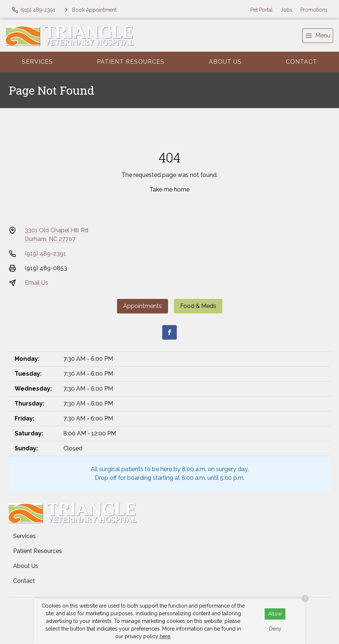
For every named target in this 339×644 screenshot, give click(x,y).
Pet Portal (262, 10)
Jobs (287, 10)
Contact (301, 62)
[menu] (318, 36)
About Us (225, 62)
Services (37, 62)
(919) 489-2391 (45, 254)
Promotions (314, 10)
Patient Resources (131, 62)
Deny (275, 629)
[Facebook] (169, 332)
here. (165, 636)
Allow (275, 614)
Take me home (169, 189)
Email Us (36, 283)
